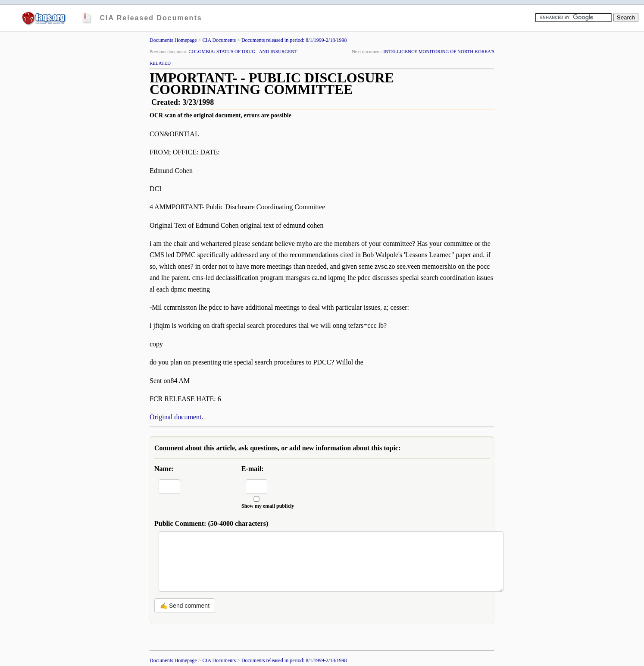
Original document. (176, 417)
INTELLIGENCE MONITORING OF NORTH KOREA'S (439, 51)
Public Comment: (211, 523)
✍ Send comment (185, 606)
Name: (164, 469)
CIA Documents (219, 40)
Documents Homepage (173, 40)
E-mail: (253, 469)
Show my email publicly (268, 506)
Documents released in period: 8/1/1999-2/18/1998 (294, 40)
